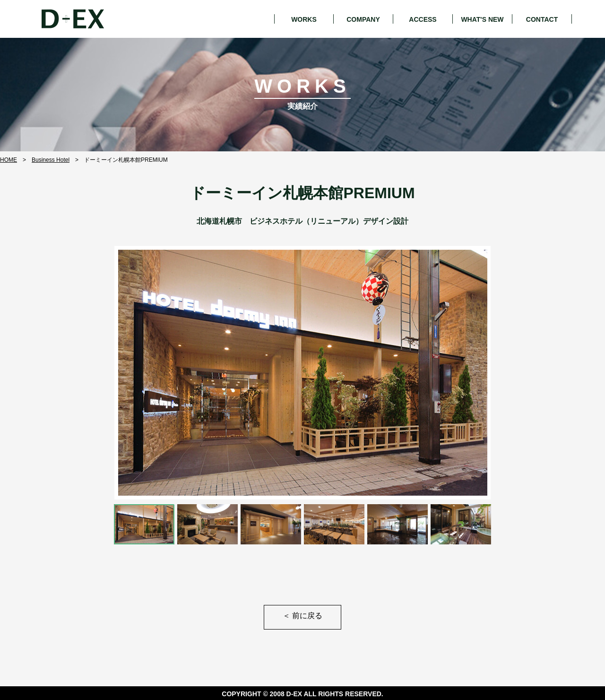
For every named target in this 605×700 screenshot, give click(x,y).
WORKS (304, 19)
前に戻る (302, 616)
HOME (9, 160)
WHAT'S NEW (482, 19)
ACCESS (423, 19)
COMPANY (363, 19)
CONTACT (542, 19)
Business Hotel (51, 160)
